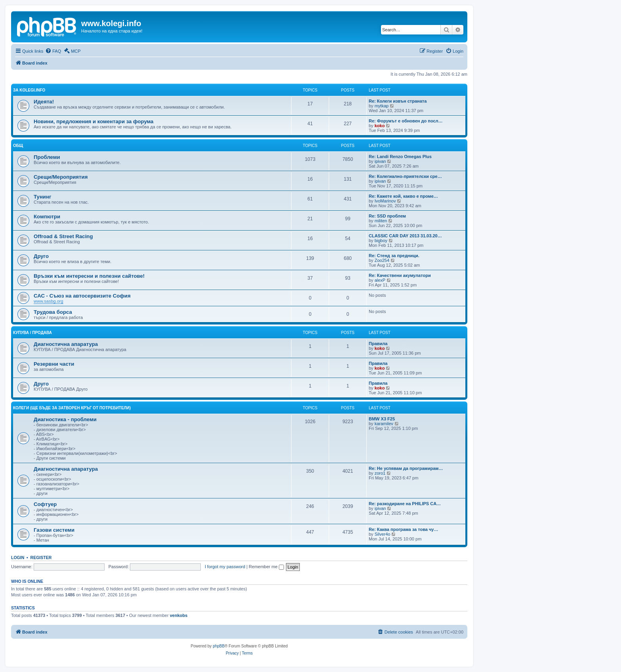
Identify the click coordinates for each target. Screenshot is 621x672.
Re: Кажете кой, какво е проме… (403, 196)
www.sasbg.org (49, 301)
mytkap (382, 106)
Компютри (47, 217)
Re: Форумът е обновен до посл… (406, 121)
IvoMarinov (385, 201)
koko (380, 126)
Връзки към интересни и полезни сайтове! (89, 276)
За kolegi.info (29, 90)
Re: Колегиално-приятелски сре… (405, 176)
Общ (18, 146)
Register (41, 557)
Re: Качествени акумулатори (400, 275)
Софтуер (45, 504)
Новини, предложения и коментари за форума (93, 121)
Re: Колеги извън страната (398, 101)
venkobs (179, 615)
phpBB (219, 646)
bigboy (381, 241)
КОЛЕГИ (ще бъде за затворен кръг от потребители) (72, 408)
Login (18, 557)
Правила (378, 344)
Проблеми (47, 157)
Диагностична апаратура (66, 344)
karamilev (384, 424)
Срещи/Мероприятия (61, 177)
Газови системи (54, 530)
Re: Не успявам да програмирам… (406, 468)
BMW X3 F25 (382, 419)
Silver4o (383, 534)
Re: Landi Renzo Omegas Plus (400, 157)
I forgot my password (225, 567)
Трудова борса (53, 312)
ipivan (380, 161)
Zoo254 (382, 260)
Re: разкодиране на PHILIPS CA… (405, 504)
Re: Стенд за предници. (394, 256)
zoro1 (380, 473)
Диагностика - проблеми (65, 419)
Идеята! (44, 102)
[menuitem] (53, 51)
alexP (380, 280)
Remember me (266, 567)
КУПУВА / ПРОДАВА (32, 333)
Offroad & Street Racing (63, 236)
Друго (41, 256)
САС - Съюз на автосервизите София (82, 296)
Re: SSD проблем (387, 216)
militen (381, 221)
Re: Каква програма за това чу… (403, 529)
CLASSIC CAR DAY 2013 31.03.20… (405, 236)
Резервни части (54, 364)
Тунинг (42, 197)
